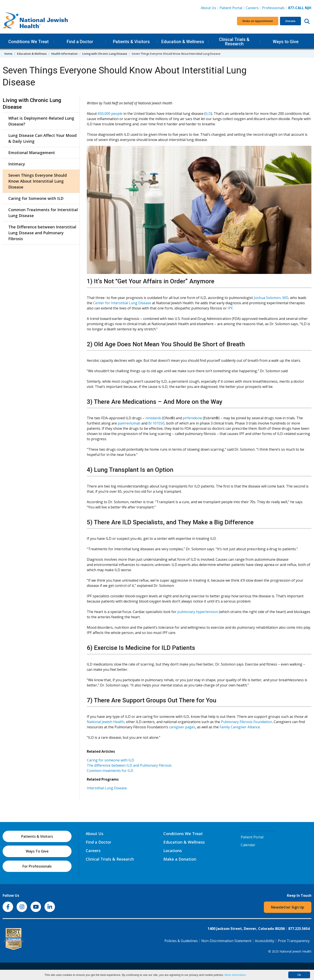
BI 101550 (156, 423)
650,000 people (110, 114)
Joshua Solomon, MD (271, 298)
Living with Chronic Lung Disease (105, 54)
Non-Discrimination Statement (226, 941)
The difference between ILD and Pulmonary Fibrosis (129, 765)
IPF (230, 308)
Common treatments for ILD (110, 771)
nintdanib (153, 418)
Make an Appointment (258, 21)
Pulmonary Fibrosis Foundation (247, 722)
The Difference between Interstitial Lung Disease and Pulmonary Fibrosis (42, 233)
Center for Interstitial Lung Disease (122, 303)
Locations (173, 851)
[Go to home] (35, 21)
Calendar (248, 845)
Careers (253, 8)
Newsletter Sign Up (288, 907)
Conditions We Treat (28, 42)
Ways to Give (286, 42)
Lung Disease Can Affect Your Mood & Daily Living (42, 138)
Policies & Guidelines (181, 941)
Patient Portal (231, 8)
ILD (208, 114)
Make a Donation (180, 859)
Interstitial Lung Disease (107, 788)
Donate (290, 21)
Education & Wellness (183, 42)
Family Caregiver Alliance (240, 727)
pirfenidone (192, 418)
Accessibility (265, 941)
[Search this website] (307, 21)
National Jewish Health (105, 722)
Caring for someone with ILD (110, 760)
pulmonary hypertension (198, 612)
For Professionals (37, 866)
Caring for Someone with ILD (36, 198)
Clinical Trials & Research (234, 42)
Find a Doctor (80, 42)
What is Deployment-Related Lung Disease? (41, 121)
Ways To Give (37, 851)
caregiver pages (182, 727)
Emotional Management (32, 153)
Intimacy (17, 164)
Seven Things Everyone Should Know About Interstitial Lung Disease (38, 181)
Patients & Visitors (131, 42)
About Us (208, 8)
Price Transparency (294, 941)
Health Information (64, 54)
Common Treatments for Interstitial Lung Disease (43, 213)
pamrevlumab (129, 423)
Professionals (273, 8)
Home (8, 54)
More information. (236, 975)
